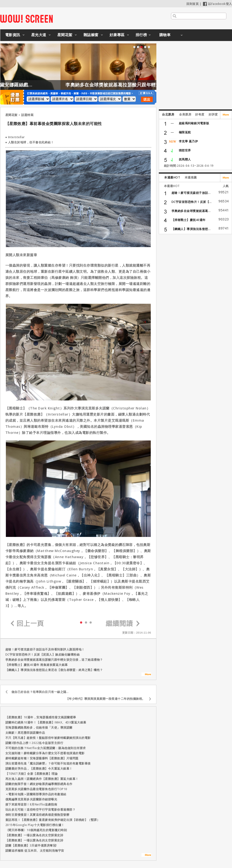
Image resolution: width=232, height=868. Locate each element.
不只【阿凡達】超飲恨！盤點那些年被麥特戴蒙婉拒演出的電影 (48, 738)
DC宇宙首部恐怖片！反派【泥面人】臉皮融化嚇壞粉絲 (43, 654)
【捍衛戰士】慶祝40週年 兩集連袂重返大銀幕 (37, 665)
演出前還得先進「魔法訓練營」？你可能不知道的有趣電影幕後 (48, 763)
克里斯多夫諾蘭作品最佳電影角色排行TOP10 (36, 789)
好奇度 (200, 114)
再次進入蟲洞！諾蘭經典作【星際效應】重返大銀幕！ (42, 779)
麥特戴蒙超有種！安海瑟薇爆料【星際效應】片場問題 (42, 758)
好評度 (213, 114)
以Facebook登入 (217, 4)
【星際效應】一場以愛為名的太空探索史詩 (34, 835)
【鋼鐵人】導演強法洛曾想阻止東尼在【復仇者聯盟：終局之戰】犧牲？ (54, 670)
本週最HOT (172, 177)
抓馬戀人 (185, 159)
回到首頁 (192, 4)
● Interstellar (15, 137)
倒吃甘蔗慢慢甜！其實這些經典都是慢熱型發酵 (37, 815)
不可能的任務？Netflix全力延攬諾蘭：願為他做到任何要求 (46, 748)
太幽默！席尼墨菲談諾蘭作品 (25, 733)
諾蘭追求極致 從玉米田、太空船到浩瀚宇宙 (35, 851)
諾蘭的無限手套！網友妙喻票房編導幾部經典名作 (39, 784)
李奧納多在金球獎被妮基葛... (191, 211)
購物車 (165, 35)
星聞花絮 (65, 35)
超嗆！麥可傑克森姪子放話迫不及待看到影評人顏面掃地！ (45, 649)
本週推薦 (191, 177)
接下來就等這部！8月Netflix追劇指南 (31, 804)
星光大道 (39, 35)
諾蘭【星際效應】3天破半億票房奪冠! (31, 845)
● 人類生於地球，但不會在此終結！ (30, 142)
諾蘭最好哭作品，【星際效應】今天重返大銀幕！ (39, 769)
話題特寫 (27, 115)
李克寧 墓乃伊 (188, 141)
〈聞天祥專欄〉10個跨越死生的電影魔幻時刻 (36, 830)
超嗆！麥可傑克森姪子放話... (191, 193)
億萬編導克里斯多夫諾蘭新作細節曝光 (31, 799)
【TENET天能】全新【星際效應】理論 (32, 774)
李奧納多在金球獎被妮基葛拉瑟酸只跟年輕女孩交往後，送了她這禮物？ (54, 660)
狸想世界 (185, 150)
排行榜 (141, 35)
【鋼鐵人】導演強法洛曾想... (191, 229)
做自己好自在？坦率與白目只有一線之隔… (40, 692)
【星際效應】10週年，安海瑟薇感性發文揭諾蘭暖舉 (41, 717)
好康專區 (117, 35)
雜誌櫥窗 (91, 35)
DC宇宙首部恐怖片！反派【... (192, 202)
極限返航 (185, 132)
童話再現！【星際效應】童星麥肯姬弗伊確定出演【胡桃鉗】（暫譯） (53, 820)
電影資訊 (13, 35)
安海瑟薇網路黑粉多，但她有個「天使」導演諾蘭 (39, 727)
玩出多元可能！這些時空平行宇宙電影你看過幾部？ (40, 810)
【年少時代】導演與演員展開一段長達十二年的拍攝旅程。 (106, 699)
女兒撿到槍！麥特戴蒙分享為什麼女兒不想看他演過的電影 (45, 753)
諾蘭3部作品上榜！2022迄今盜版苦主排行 (34, 743)
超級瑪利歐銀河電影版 (194, 123)
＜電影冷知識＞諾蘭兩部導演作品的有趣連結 (36, 794)
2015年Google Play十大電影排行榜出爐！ (35, 825)
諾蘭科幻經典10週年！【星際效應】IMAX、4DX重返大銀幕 (46, 722)
